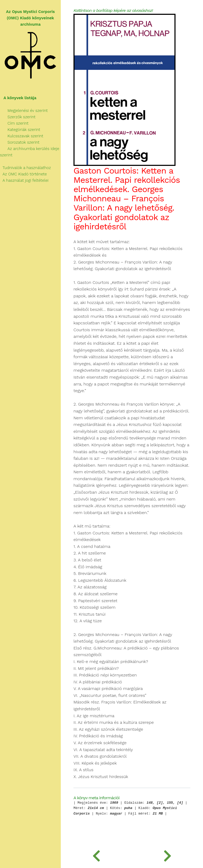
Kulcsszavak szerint (22, 136)
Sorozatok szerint (20, 142)
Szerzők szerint (18, 117)
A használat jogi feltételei (24, 180)
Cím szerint (14, 123)
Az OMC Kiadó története (23, 174)
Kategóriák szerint (20, 130)
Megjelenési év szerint (24, 111)
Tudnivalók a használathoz (25, 168)
